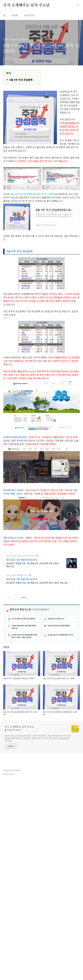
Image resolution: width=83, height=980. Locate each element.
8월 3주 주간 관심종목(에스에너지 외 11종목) (33, 194)
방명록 (15, 15)
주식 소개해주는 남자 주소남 (26, 5)
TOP (78, 859)
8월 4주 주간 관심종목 (21, 80)
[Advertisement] (41, 568)
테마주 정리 (29, 15)
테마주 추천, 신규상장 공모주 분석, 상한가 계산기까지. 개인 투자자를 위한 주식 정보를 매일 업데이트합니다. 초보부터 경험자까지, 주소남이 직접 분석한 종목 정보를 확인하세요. (38, 826)
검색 (72, 5)
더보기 (6, 318)
